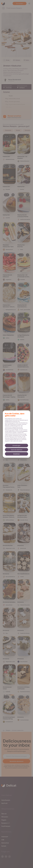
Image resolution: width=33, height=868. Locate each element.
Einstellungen (16, 446)
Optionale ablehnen (17, 450)
